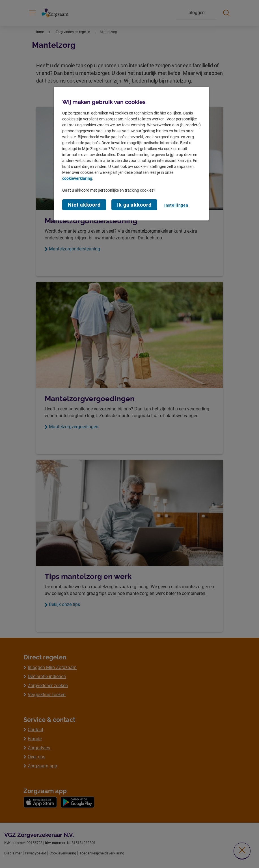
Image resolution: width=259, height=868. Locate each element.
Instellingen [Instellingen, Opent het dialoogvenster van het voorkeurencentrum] (176, 205)
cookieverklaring (77, 178)
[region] (131, 154)
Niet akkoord (84, 205)
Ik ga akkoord (134, 205)
